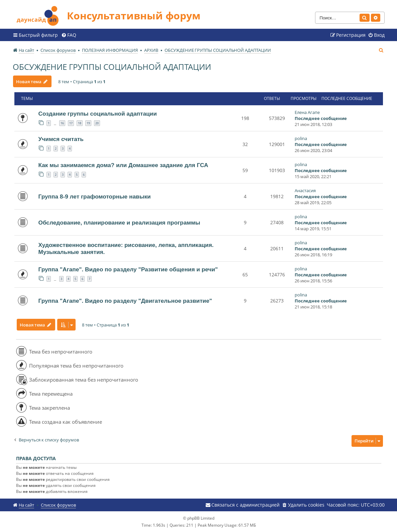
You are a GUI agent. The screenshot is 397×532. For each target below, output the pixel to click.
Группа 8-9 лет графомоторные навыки (95, 196)
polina (301, 138)
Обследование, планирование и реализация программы (119, 223)
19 (88, 123)
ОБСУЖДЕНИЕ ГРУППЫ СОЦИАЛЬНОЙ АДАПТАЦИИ (112, 67)
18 (80, 123)
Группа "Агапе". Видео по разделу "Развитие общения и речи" (128, 269)
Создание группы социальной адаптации (98, 114)
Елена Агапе (307, 112)
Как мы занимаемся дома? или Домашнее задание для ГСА (123, 165)
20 (97, 123)
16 (62, 123)
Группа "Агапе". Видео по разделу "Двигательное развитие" (125, 301)
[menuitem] (69, 35)
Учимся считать (61, 139)
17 (71, 123)
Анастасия (305, 190)
